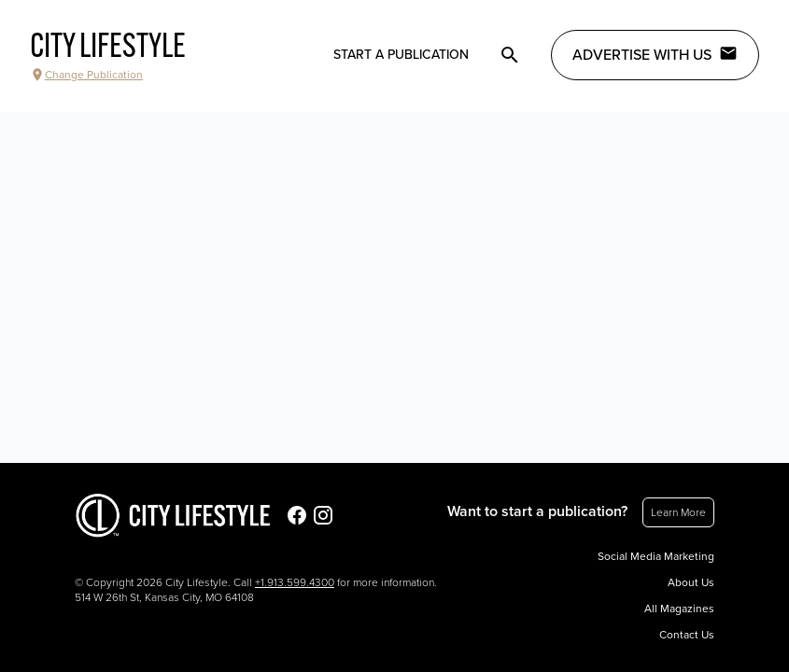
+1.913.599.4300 (295, 582)
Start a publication (401, 55)
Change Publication (86, 75)
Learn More (678, 512)
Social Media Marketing (656, 556)
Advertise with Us (655, 54)
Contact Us (687, 635)
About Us (691, 582)
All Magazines (679, 609)
